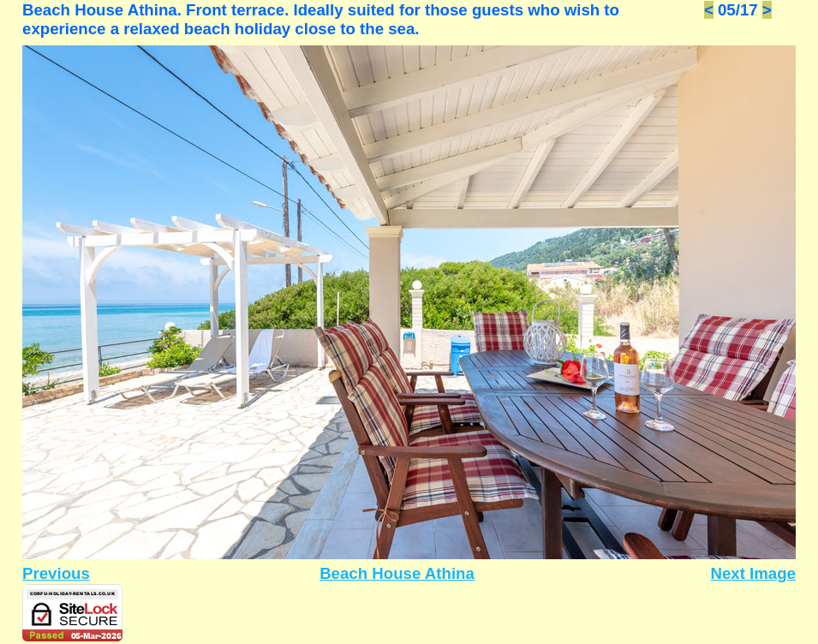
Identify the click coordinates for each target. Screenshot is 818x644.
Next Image (753, 573)
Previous (56, 573)
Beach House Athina (397, 573)
